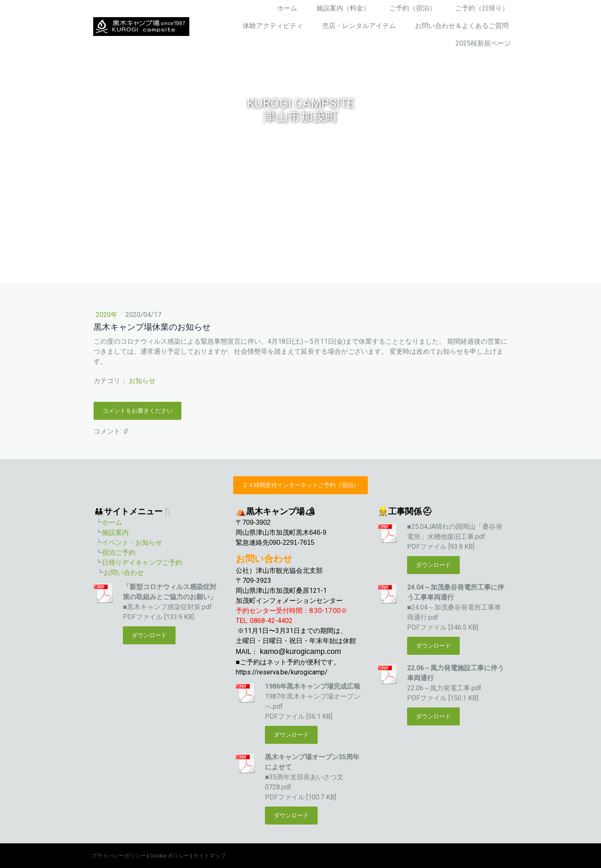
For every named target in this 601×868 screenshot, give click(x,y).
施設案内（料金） (343, 8)
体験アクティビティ (273, 26)
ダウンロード (149, 635)
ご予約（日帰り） (482, 8)
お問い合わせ (124, 573)
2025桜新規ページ (483, 43)
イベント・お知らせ (132, 542)
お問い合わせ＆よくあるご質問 (462, 26)
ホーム (287, 8)
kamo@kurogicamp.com (300, 651)
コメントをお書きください (138, 411)
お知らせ (142, 381)
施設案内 (115, 532)
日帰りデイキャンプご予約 (142, 563)
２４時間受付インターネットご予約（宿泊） (300, 485)
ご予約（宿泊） (413, 8)
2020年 (107, 315)
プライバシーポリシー (119, 856)
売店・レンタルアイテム (359, 26)
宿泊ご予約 (119, 553)
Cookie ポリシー (169, 856)
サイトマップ (209, 856)
